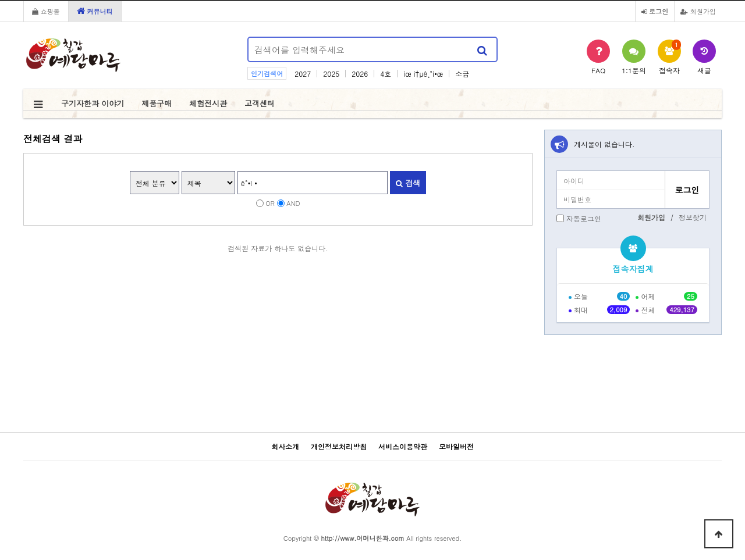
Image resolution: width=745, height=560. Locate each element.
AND (293, 203)
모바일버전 (456, 446)
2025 (331, 74)
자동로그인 (584, 218)
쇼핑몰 (46, 11)
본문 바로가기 (0, 0)
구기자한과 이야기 (93, 103)
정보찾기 (693, 217)
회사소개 (285, 446)
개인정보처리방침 (339, 446)
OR (270, 203)
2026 (360, 74)
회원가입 (698, 11)
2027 (303, 74)
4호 (386, 74)
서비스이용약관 (403, 446)
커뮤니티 (95, 11)
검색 (408, 183)
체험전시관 (208, 103)
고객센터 (260, 103)
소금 (462, 74)
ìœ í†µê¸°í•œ (423, 74)
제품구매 (157, 103)
